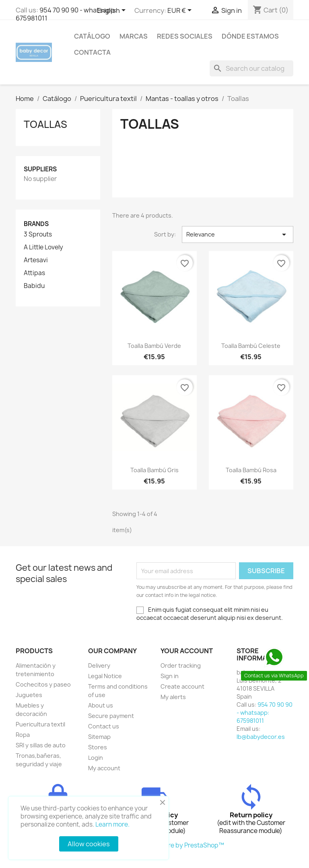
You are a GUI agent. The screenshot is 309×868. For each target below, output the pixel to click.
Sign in (170, 676)
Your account (187, 651)
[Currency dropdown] (181, 11)
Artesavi (36, 260)
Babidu (34, 286)
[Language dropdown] (113, 11)
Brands (36, 224)
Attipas (34, 273)
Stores (98, 747)
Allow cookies (89, 844)
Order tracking (181, 665)
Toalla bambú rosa (251, 470)
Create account (182, 686)
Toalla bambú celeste (251, 346)
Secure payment (111, 716)
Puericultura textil (40, 724)
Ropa (23, 735)
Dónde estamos (250, 36)
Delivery (99, 665)
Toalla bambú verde (154, 346)
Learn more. (112, 824)
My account (104, 768)
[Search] (251, 68)
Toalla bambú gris (154, 470)
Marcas (134, 36)
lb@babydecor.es (261, 737)
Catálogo (92, 36)
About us (101, 705)
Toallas (45, 124)
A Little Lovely (43, 247)
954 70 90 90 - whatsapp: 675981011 (66, 14)
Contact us (104, 726)
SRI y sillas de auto (41, 745)
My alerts (173, 697)
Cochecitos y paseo (43, 684)
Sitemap (99, 737)
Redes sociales (185, 36)
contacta (92, 52)
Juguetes (29, 695)
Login (96, 758)
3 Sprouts (38, 234)
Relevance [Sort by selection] (238, 234)
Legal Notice (105, 676)
